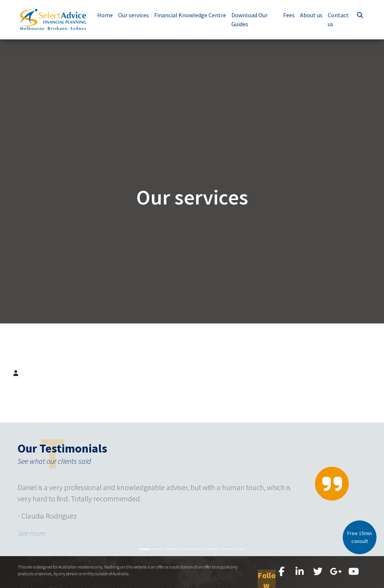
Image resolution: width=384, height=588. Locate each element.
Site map (349, 585)
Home (108, 15)
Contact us (339, 20)
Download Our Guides (253, 20)
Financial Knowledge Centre (193, 15)
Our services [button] (137, 15)
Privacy (306, 585)
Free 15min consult (360, 537)
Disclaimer (327, 585)
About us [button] (312, 15)
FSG (291, 585)
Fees (290, 15)
